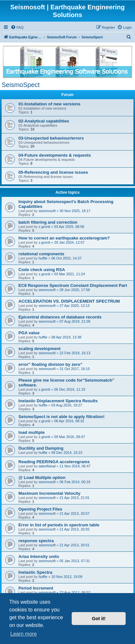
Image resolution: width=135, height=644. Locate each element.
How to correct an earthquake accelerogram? (64, 238)
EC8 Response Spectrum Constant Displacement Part (73, 285)
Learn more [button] (24, 634)
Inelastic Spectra (35, 572)
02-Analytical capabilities (44, 121)
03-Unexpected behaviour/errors (51, 138)
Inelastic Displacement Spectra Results (58, 401)
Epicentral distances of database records (60, 317)
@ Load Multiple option (42, 478)
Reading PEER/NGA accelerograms (54, 462)
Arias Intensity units (39, 556)
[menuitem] (17, 27)
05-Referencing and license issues (53, 172)
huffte (43, 258)
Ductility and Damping (41, 448)
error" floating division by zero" (50, 364)
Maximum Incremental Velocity (49, 493)
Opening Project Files (40, 509)
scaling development (39, 349)
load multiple (31, 432)
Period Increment (36, 588)
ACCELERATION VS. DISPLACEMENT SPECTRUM (69, 301)
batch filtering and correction (48, 222)
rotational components (41, 254)
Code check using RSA (42, 270)
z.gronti (44, 227)
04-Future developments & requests (55, 155)
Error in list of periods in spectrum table (59, 525)
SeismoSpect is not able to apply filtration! (62, 417)
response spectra (36, 541)
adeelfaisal (47, 466)
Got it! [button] (99, 619)
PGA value (29, 333)
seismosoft (47, 211)
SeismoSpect (21, 85)
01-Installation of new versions (49, 104)
